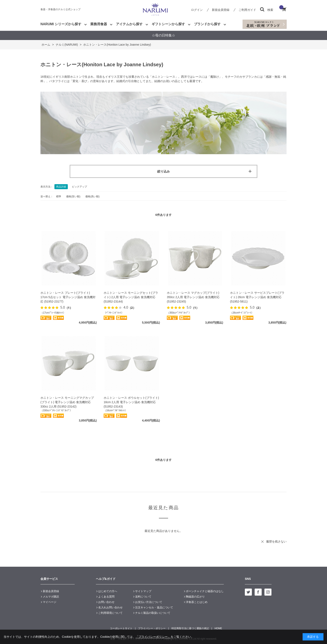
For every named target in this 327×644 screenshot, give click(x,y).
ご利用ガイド (247, 10)
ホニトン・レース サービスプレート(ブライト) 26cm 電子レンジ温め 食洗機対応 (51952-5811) (257, 297)
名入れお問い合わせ (110, 607)
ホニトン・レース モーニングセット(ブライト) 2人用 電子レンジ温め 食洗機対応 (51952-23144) (131, 297)
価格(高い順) (92, 196)
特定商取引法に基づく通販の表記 (190, 628)
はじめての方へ (108, 591)
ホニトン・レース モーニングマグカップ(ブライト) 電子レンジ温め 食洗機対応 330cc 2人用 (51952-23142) (67, 402)
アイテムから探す (129, 24)
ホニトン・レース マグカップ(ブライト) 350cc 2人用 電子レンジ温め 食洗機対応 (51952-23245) (193, 297)
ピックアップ (79, 187)
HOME (218, 628)
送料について (143, 597)
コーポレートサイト (121, 628)
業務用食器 (99, 24)
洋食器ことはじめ (197, 602)
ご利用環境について (110, 613)
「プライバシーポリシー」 (153, 637)
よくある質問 (106, 597)
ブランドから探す (207, 24)
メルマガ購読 (51, 597)
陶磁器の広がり (195, 597)
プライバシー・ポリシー (152, 628)
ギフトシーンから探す (168, 24)
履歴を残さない (276, 541)
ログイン (197, 10)
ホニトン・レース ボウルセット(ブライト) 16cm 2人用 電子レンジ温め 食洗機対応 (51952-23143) (131, 402)
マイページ (50, 602)
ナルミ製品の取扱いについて (153, 613)
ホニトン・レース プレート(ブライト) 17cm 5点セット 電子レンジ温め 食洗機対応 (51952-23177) (68, 297)
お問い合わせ (106, 602)
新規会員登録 (221, 10)
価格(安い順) (73, 196)
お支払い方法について (149, 602)
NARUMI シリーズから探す (61, 24)
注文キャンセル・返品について (154, 607)
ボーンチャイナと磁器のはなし (205, 591)
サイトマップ (143, 591)
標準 (59, 196)
